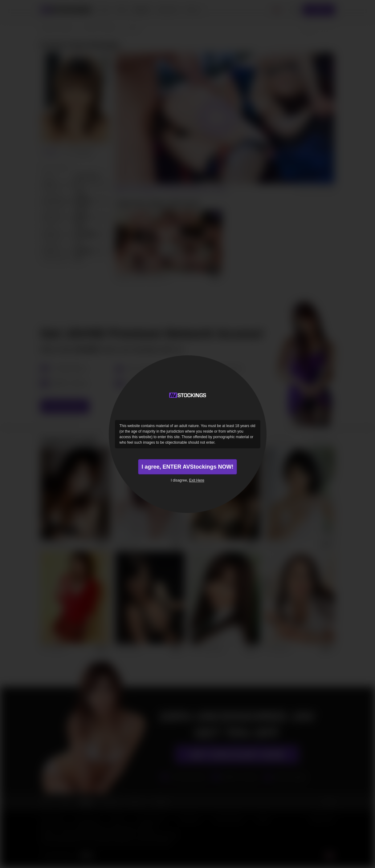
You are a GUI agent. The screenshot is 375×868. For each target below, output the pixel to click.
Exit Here (197, 480)
